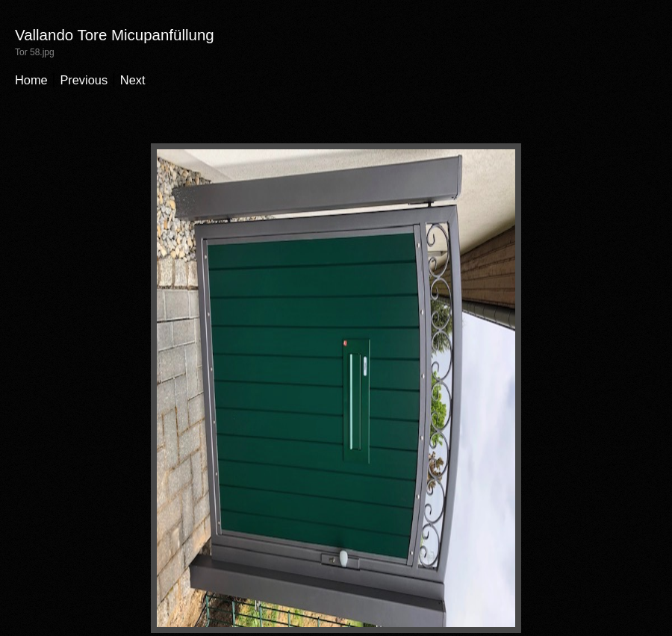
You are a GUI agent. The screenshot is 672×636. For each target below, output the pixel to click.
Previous (84, 80)
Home (31, 80)
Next (133, 80)
